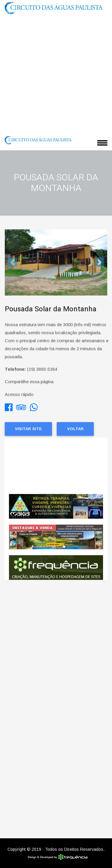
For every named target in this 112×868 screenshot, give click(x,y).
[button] (12, 262)
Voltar (75, 429)
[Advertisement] (56, 74)
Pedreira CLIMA (56, 466)
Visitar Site (28, 429)
